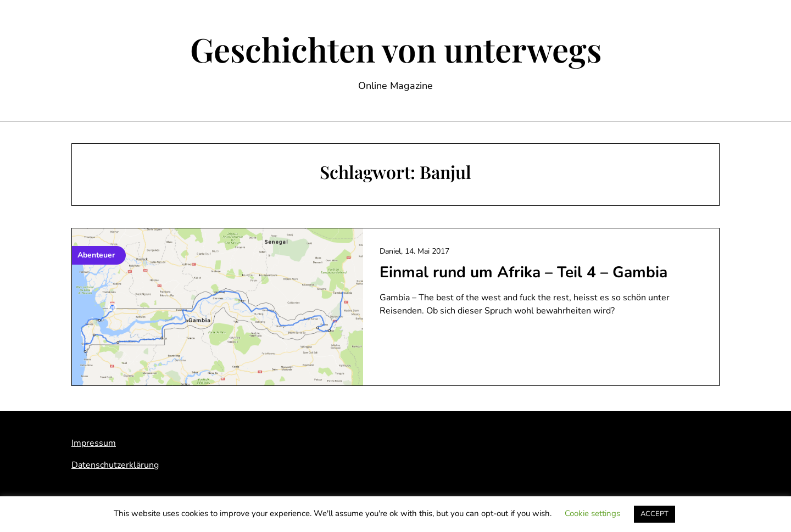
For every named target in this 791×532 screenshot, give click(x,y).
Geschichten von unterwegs (396, 49)
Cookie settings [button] (592, 513)
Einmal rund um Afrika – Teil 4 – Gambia (523, 272)
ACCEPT (654, 514)
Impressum (94, 443)
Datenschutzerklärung (115, 465)
